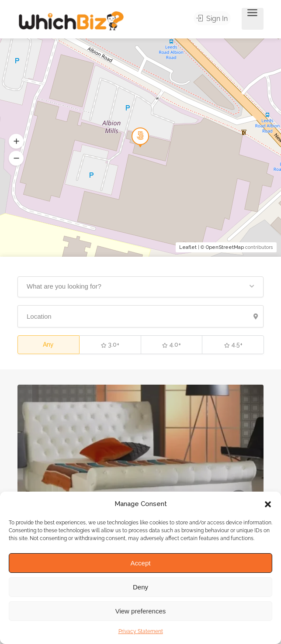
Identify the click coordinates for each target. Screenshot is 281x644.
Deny (140, 587)
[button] (268, 504)
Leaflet (188, 247)
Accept (141, 563)
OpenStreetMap (225, 247)
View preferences (141, 611)
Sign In (214, 19)
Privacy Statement (141, 631)
